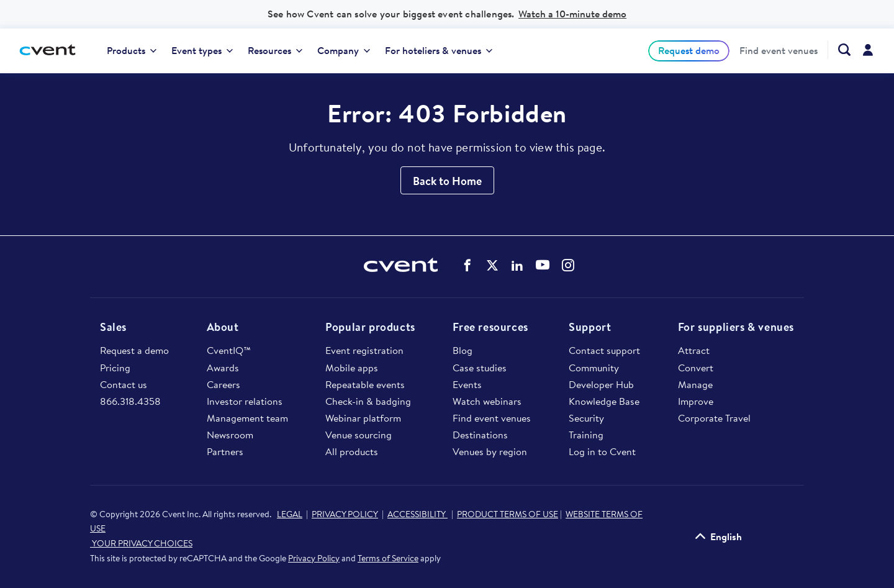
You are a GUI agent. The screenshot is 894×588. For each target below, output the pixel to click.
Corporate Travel (714, 418)
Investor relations (245, 401)
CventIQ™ (229, 350)
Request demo (689, 50)
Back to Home (447, 181)
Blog (463, 350)
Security (586, 418)
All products (352, 451)
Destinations (480, 435)
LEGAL (290, 514)
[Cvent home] (52, 51)
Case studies (480, 368)
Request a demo (134, 350)
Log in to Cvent (602, 451)
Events (467, 384)
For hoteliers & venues (439, 50)
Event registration (364, 350)
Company (344, 50)
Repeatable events (365, 384)
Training (586, 435)
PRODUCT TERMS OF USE (508, 514)
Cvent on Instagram (568, 265)
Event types (202, 50)
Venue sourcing (359, 435)
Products (132, 50)
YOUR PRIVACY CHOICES (141, 543)
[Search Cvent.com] (839, 50)
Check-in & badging (368, 401)
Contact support (604, 350)
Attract (694, 350)
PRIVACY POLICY (345, 514)
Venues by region (490, 451)
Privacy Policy (314, 558)
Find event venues (779, 51)
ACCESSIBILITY (418, 514)
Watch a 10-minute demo (572, 14)
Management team (247, 418)
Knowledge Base (604, 401)
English (726, 536)
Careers (223, 384)
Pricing (115, 368)
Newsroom (230, 435)
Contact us (124, 384)
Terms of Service (388, 558)
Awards (223, 368)
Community (594, 368)
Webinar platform (363, 418)
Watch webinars (487, 401)
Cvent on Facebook (467, 265)
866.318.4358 (130, 401)
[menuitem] (132, 51)
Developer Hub (601, 384)
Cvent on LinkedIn (517, 265)
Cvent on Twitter (492, 265)
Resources (275, 50)
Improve (696, 401)
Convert (696, 368)
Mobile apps (352, 368)
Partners (225, 451)
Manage (695, 384)
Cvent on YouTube (543, 265)
